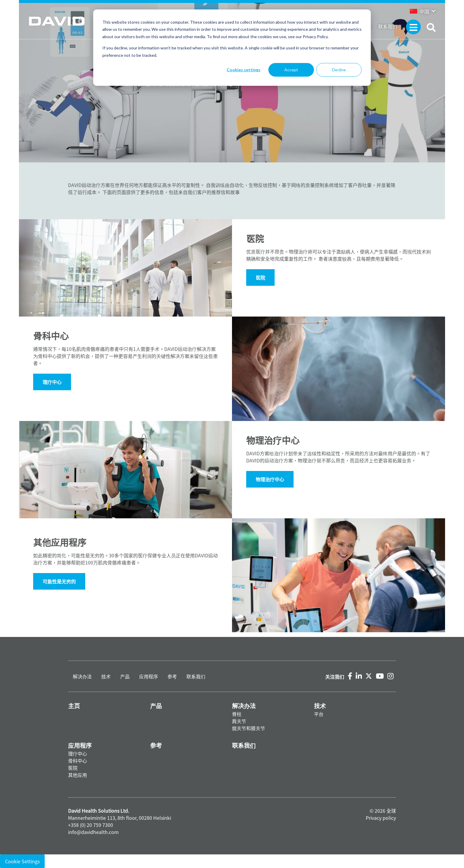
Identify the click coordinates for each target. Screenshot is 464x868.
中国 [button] (419, 11)
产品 (125, 676)
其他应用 (78, 775)
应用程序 (149, 676)
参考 (172, 676)
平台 (319, 714)
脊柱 (237, 714)
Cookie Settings (22, 861)
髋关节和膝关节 (249, 728)
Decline (339, 70)
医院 (260, 277)
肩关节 (239, 721)
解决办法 (82, 676)
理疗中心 (78, 754)
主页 (74, 706)
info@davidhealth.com (93, 832)
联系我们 (388, 26)
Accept (291, 70)
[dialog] (232, 48)
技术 (106, 676)
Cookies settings (244, 70)
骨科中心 (78, 761)
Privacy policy (381, 818)
